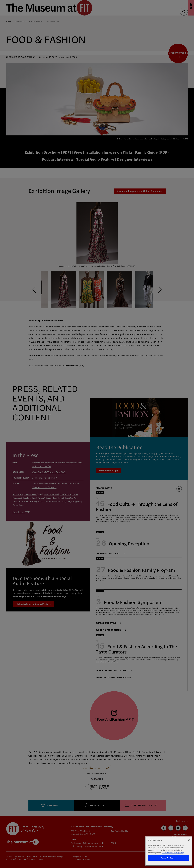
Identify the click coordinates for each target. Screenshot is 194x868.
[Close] (189, 840)
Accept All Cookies (169, 858)
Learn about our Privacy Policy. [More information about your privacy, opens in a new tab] (173, 853)
